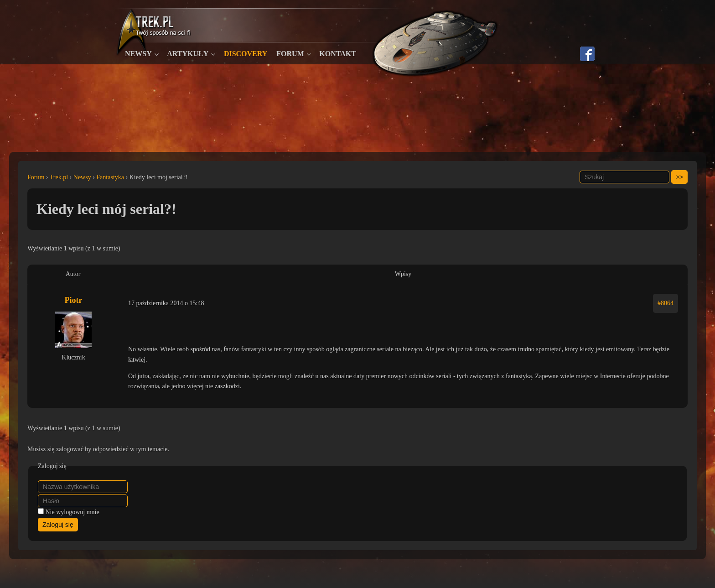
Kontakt (338, 54)
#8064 (666, 303)
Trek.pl (59, 177)
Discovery (246, 54)
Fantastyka (110, 177)
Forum (290, 54)
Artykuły (188, 54)
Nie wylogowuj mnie (73, 512)
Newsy (138, 54)
